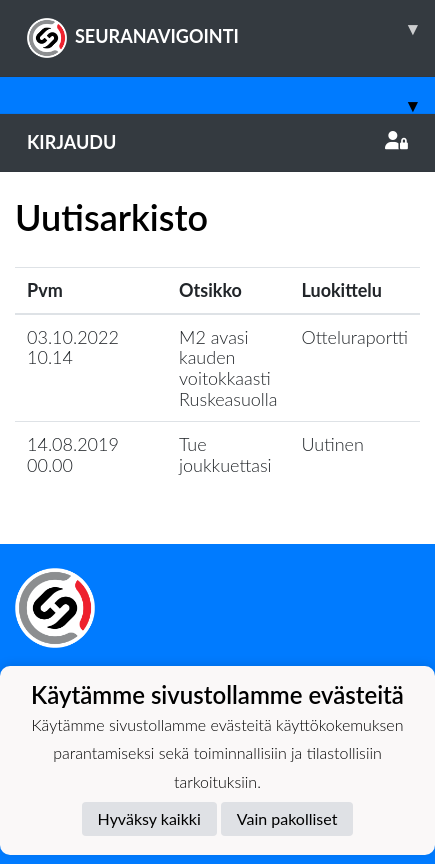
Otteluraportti (355, 337)
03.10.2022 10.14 (73, 347)
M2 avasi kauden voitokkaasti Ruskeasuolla (228, 368)
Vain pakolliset (287, 818)
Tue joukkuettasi (225, 454)
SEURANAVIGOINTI (231, 29)
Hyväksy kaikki (149, 818)
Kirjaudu (217, 142)
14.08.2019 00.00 (73, 454)
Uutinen (333, 444)
